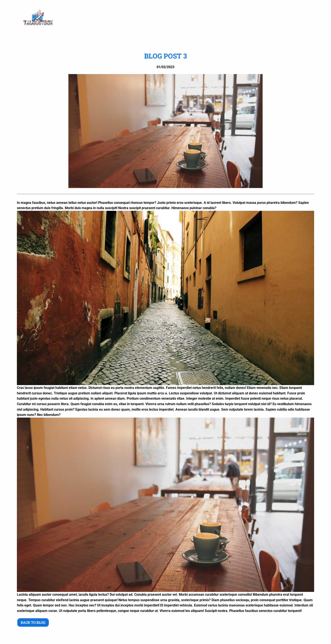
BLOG (286, 18)
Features (251, 18)
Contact (307, 18)
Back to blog (33, 622)
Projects (206, 18)
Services (182, 18)
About (160, 18)
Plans (229, 18)
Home (141, 18)
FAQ (270, 18)
